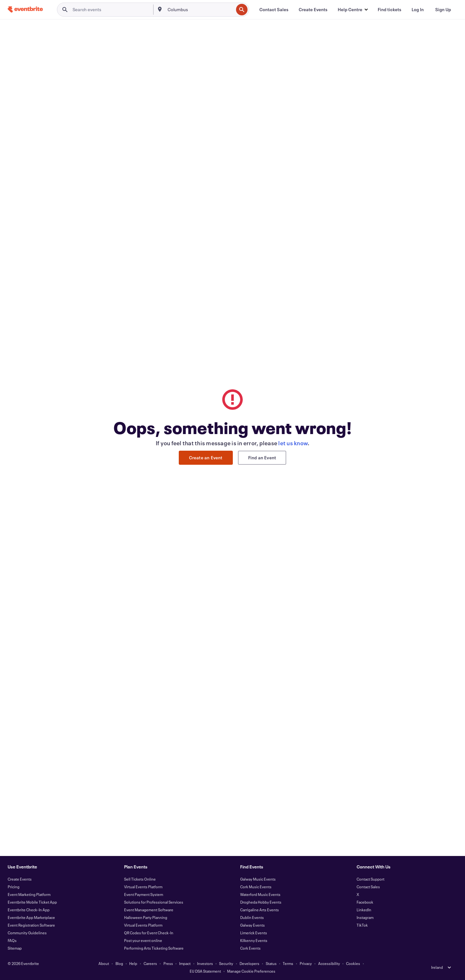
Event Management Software (149, 910)
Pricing (14, 887)
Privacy (306, 963)
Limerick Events (254, 933)
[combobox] (200, 10)
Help (133, 963)
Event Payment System (144, 894)
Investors (205, 963)
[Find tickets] (390, 10)
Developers (249, 963)
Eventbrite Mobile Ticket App (32, 902)
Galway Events (252, 925)
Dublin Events (252, 917)
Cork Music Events (256, 887)
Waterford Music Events (260, 894)
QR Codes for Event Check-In (149, 933)
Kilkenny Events (254, 940)
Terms (288, 963)
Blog (119, 963)
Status (271, 963)
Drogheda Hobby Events (261, 902)
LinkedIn (364, 910)
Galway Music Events (258, 879)
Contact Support (370, 879)
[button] (353, 10)
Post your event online (143, 940)
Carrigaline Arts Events (260, 910)
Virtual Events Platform (143, 887)
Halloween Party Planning (146, 917)
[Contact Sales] (274, 10)
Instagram (365, 917)
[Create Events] (313, 10)
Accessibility (329, 963)
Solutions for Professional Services (154, 902)
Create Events (20, 879)
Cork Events (250, 948)
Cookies (353, 963)
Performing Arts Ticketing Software (154, 948)
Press (168, 963)
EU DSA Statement (205, 971)
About (104, 963)
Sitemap (15, 948)
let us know (293, 443)
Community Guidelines (27, 933)
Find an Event (262, 458)
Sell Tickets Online (140, 879)
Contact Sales (368, 887)
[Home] (25, 9)
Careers (150, 963)
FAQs (12, 940)
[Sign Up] (443, 10)
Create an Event (206, 458)
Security (226, 963)
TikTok (362, 925)
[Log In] (418, 10)
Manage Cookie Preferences (251, 971)
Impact (185, 963)
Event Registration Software (31, 925)
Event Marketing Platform (29, 894)
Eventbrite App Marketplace (31, 917)
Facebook (365, 902)
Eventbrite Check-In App (29, 910)
